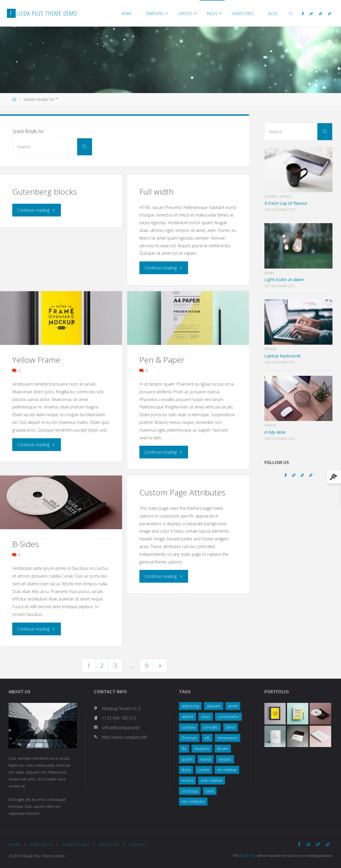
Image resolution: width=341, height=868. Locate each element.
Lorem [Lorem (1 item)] (204, 770)
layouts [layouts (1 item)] (225, 759)
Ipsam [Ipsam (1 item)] (223, 748)
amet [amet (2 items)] (233, 706)
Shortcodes (76, 845)
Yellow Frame (36, 360)
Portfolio (41, 845)
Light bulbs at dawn (284, 279)
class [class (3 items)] (206, 717)
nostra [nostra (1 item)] (187, 780)
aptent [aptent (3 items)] (188, 717)
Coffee (271, 197)
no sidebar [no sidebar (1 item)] (227, 770)
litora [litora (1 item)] (186, 770)
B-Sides (26, 544)
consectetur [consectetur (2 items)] (228, 717)
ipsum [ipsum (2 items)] (187, 759)
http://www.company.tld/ (124, 737)
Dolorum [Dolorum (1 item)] (189, 738)
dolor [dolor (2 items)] (230, 727)
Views (269, 273)
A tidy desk (275, 432)
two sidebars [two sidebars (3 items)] (193, 801)
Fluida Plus (248, 856)
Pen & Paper (162, 360)
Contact (138, 845)
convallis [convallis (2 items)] (211, 727)
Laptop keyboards (283, 356)
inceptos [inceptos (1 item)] (202, 748)
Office (285, 197)
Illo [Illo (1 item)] (184, 748)
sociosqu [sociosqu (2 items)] (190, 791)
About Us (109, 845)
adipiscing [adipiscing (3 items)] (190, 706)
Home (14, 845)
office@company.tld (120, 728)
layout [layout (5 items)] (206, 759)
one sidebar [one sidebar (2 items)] (212, 780)
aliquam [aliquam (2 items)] (214, 706)
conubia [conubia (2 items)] (189, 727)
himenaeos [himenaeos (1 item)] (228, 738)
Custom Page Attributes (182, 492)
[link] (291, 13)
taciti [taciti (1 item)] (210, 791)
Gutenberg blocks (45, 192)
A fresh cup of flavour (286, 203)
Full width (157, 192)
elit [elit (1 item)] (207, 738)
